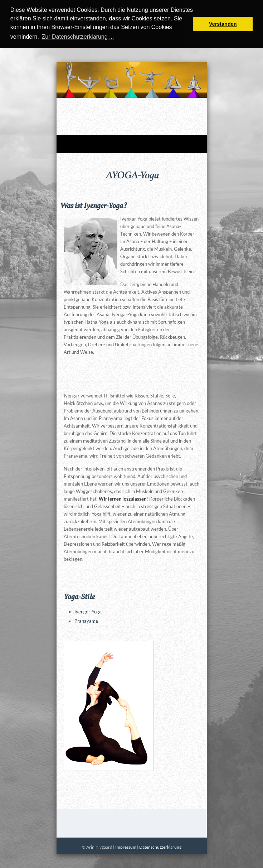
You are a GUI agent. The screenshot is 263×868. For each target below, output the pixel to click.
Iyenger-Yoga (88, 612)
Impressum (126, 847)
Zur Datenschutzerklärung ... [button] (78, 37)
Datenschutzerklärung (160, 847)
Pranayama (86, 621)
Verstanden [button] (223, 24)
